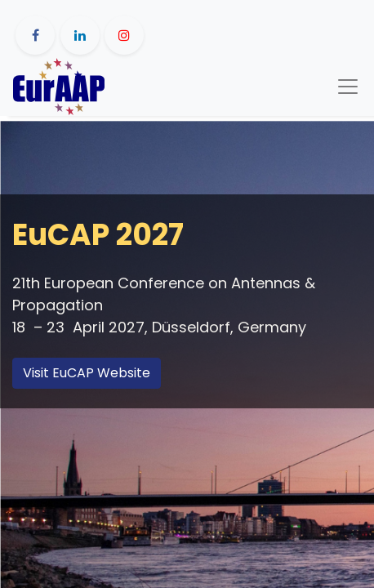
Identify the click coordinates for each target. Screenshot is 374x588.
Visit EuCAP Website (87, 373)
